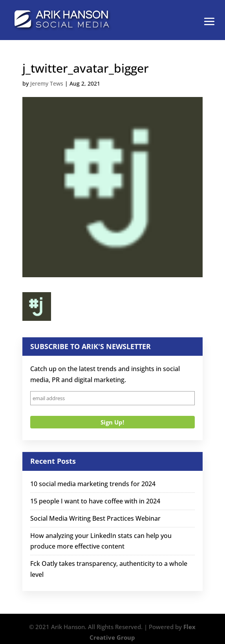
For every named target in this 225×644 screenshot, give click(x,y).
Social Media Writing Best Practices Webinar (95, 518)
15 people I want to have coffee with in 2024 (95, 501)
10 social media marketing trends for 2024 (93, 484)
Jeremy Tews (47, 83)
